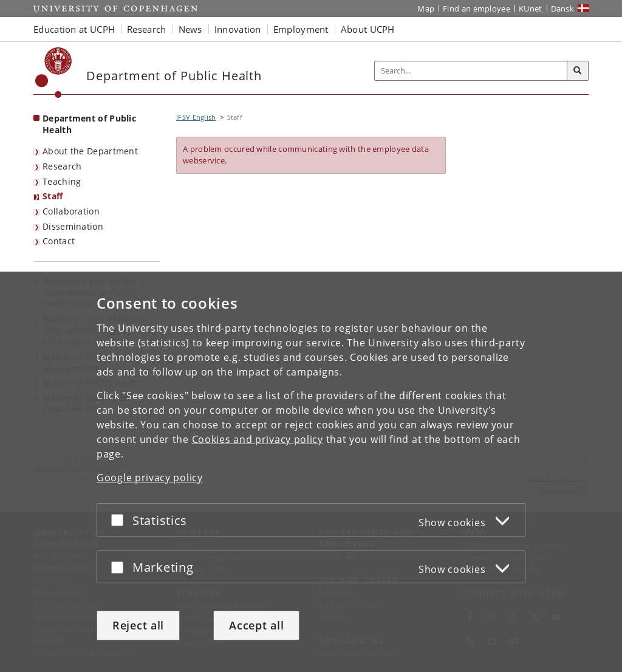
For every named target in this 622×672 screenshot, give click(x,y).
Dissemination (73, 226)
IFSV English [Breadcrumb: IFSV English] (196, 117)
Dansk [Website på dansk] (563, 9)
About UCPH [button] (368, 29)
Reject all (138, 625)
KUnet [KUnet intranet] (531, 9)
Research (62, 166)
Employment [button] (301, 29)
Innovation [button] (238, 29)
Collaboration (71, 211)
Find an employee (477, 9)
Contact (59, 241)
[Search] (578, 71)
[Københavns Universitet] (54, 73)
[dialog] (311, 472)
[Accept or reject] (120, 520)
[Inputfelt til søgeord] (471, 71)
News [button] (190, 29)
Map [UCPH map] (426, 9)
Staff (53, 196)
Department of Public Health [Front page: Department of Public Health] (89, 124)
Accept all (256, 625)
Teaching (62, 181)
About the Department (90, 151)
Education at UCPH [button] (74, 29)
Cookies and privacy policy (258, 439)
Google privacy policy (150, 478)
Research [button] (146, 29)
